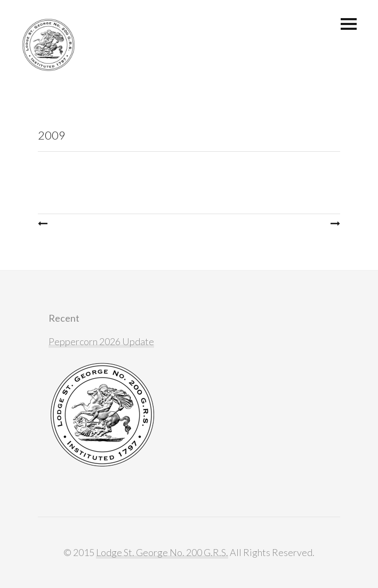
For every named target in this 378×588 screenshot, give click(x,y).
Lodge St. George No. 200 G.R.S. (162, 552)
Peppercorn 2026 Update (101, 341)
